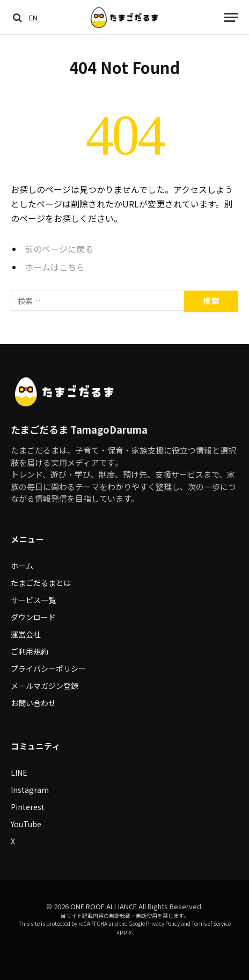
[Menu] (231, 17)
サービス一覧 (33, 600)
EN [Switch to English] (33, 17)
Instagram (30, 790)
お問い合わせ (33, 703)
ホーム (22, 566)
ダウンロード (33, 617)
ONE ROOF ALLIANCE (104, 906)
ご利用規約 (30, 651)
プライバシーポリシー (48, 669)
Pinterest (28, 807)
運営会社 (26, 634)
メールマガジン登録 (45, 686)
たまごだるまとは (41, 583)
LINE (19, 773)
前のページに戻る (59, 249)
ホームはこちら (55, 267)
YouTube (26, 824)
